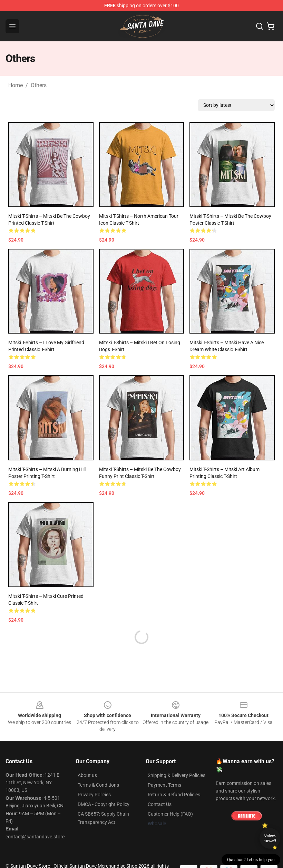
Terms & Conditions (98, 785)
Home (16, 85)
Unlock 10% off (270, 838)
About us (87, 775)
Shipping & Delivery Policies (177, 775)
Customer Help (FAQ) (170, 814)
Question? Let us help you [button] (251, 860)
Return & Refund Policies (174, 795)
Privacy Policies (94, 795)
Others (39, 85)
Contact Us (160, 804)
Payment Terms (164, 785)
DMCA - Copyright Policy (104, 804)
